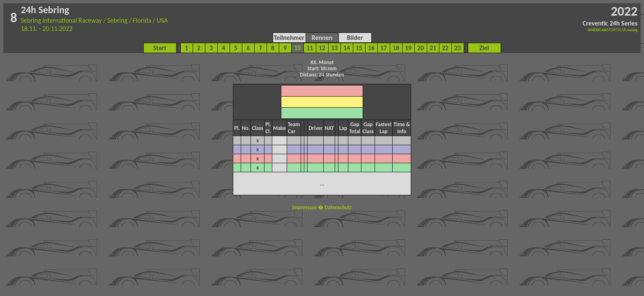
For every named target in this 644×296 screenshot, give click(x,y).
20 (421, 48)
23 (458, 48)
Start (160, 48)
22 (445, 48)
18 (396, 48)
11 (310, 48)
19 (408, 48)
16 (371, 48)
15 (359, 48)
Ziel (484, 48)
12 (322, 48)
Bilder (355, 38)
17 (384, 48)
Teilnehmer (289, 38)
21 (433, 48)
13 (334, 48)
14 (347, 48)
